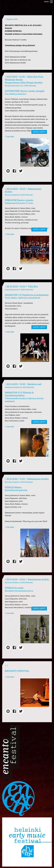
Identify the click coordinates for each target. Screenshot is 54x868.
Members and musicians (41, 842)
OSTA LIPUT (39, 132)
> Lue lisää (9, 137)
